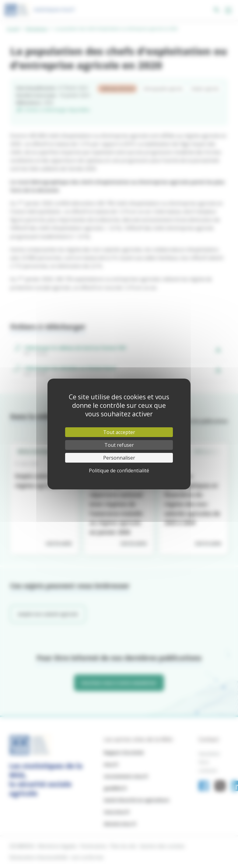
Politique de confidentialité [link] (119, 471)
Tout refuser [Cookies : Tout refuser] (119, 445)
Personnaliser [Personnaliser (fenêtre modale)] (119, 458)
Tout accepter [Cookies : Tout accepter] (119, 432)
